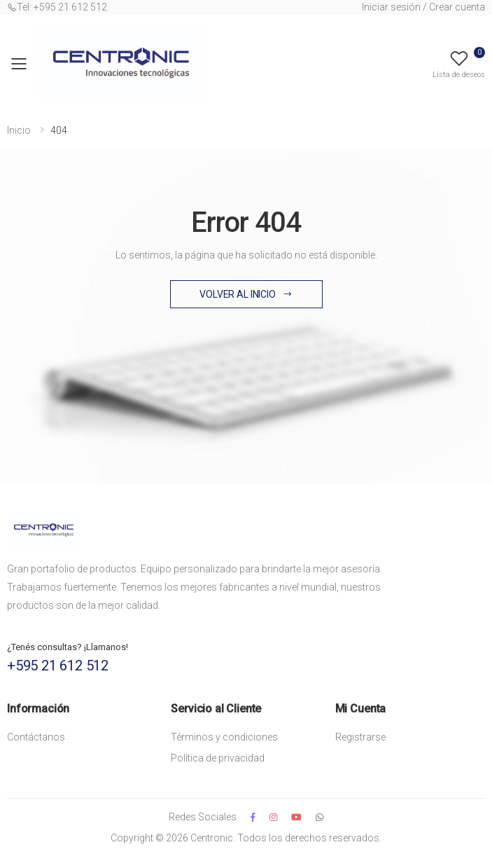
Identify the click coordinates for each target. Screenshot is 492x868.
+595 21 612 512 (58, 666)
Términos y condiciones (224, 737)
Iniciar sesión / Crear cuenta (423, 7)
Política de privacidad (218, 758)
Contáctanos (36, 737)
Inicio (19, 130)
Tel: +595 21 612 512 (57, 7)
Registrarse (360, 737)
